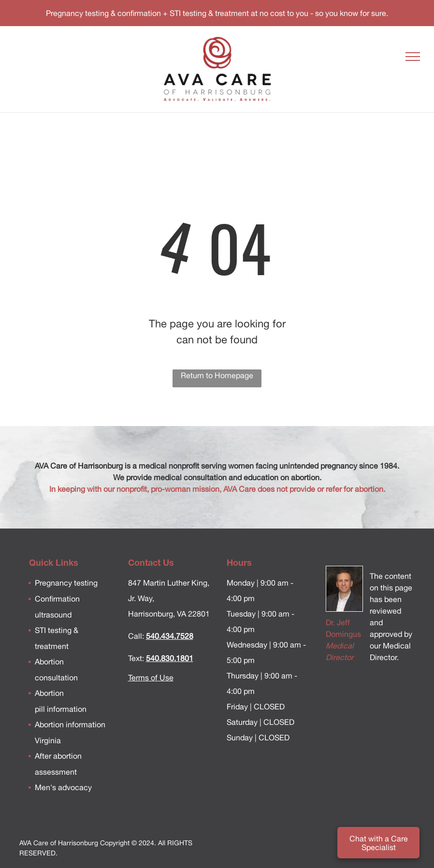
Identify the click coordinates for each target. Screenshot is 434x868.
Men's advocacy (63, 787)
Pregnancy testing (66, 583)
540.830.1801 (170, 658)
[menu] (413, 57)
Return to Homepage (217, 375)
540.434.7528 (170, 636)
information (66, 709)
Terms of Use (151, 677)
